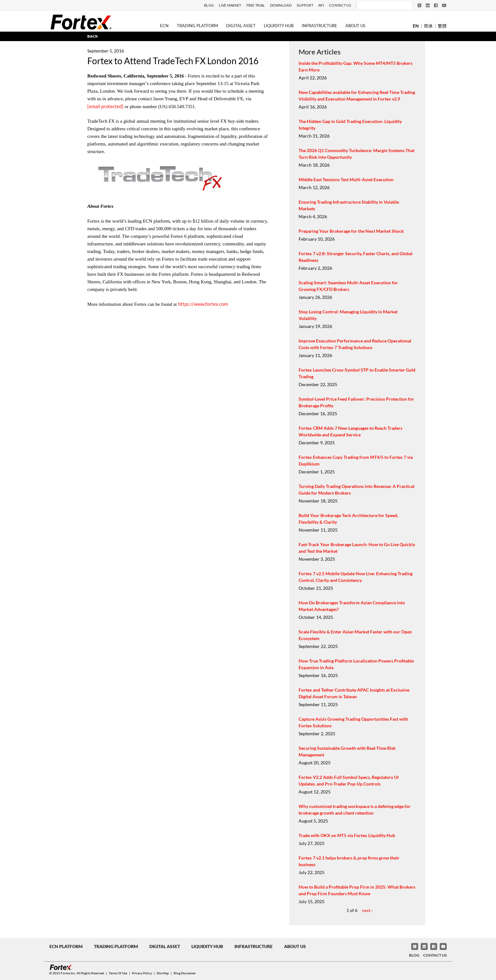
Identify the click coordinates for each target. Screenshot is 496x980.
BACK (93, 36)
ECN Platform (66, 946)
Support (305, 5)
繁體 (442, 26)
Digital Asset (241, 26)
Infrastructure (319, 26)
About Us (355, 26)
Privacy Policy (142, 973)
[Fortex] (81, 22)
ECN (164, 26)
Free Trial (256, 5)
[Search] (380, 5)
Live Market (230, 5)
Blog (209, 5)
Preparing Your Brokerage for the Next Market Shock (351, 231)
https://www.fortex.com (203, 304)
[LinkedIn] (428, 5)
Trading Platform (197, 26)
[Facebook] (436, 5)
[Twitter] (419, 5)
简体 (428, 26)
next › (367, 910)
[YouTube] (444, 5)
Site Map (163, 973)
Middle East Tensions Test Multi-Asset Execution (346, 179)
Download (281, 5)
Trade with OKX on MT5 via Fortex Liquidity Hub (347, 835)
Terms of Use (118, 973)
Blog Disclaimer (185, 973)
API (321, 5)
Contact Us (340, 5)
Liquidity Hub (279, 26)
